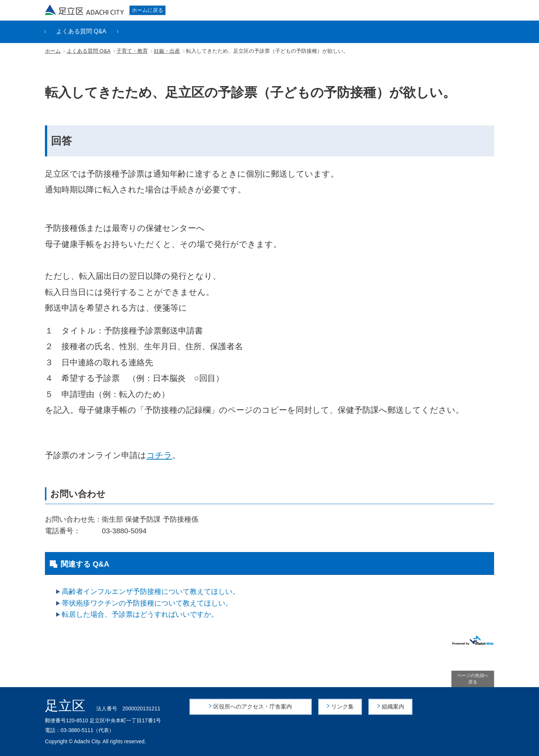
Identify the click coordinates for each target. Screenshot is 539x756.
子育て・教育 (132, 51)
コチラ (159, 455)
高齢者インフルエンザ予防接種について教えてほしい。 (151, 592)
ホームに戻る (147, 10)
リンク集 (343, 706)
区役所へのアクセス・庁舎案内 (253, 706)
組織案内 (393, 706)
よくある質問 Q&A (81, 31)
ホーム (53, 51)
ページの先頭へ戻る (473, 679)
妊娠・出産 (167, 51)
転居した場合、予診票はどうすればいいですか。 (140, 614)
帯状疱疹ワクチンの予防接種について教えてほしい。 (147, 603)
